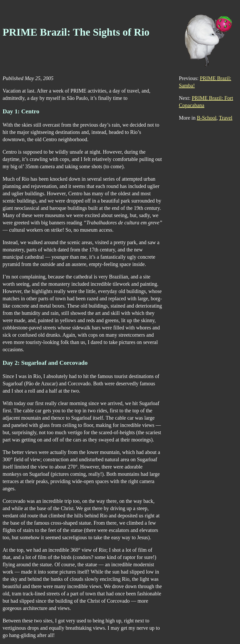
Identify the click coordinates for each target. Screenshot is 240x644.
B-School (207, 118)
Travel (226, 118)
